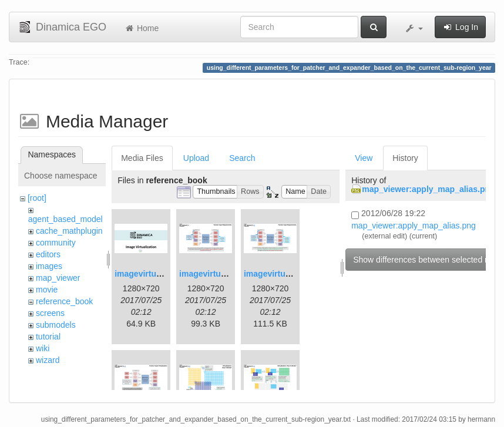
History (405, 158)
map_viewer (58, 278)
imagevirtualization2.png (227, 274)
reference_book (64, 301)
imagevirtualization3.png (292, 274)
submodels (56, 325)
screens (50, 313)
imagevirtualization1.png (163, 274)
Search (242, 158)
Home (141, 28)
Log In (460, 27)
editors (48, 254)
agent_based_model (65, 219)
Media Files (142, 158)
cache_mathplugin (69, 231)
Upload (196, 158)
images (49, 266)
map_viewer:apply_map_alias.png (428, 189)
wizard (48, 360)
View (364, 158)
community (56, 243)
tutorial (48, 337)
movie (47, 290)
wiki (43, 348)
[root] (37, 198)
